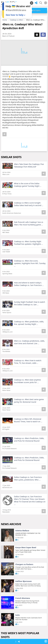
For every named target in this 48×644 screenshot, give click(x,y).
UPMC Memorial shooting (27, 321)
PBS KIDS (19, 405)
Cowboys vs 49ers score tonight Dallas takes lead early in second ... (29, 205)
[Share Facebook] (43, 35)
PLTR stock (20, 557)
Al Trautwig (20, 388)
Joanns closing (22, 304)
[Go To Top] (46, 641)
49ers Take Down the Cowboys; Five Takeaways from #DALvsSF (29, 166)
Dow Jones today (23, 591)
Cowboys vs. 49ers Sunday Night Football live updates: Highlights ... (29, 244)
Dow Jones (20, 608)
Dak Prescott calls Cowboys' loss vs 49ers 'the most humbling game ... (29, 224)
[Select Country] (46, 3)
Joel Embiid (20, 371)
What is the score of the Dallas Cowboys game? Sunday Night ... (28, 186)
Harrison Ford (22, 422)
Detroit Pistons (22, 574)
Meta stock (20, 473)
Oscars (18, 439)
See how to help (15, 15)
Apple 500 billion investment (28, 354)
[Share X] (37, 35)
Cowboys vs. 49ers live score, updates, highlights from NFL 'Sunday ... (30, 264)
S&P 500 (19, 540)
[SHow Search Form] (41, 3)
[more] (36, 10)
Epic (17, 625)
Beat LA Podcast (9, 36)
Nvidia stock (21, 456)
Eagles (18, 337)
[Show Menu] (16, 642)
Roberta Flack (22, 523)
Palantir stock (22, 490)
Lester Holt (20, 506)
